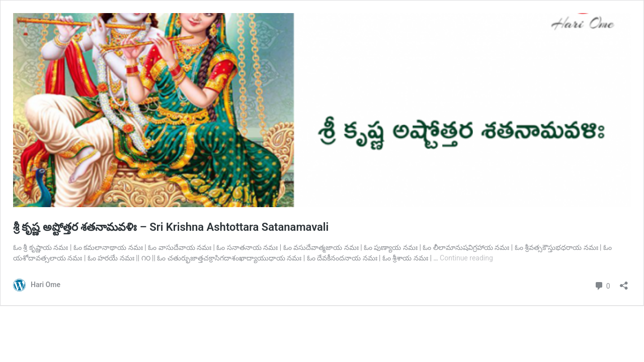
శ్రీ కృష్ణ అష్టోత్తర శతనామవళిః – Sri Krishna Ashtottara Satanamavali (171, 227)
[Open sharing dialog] (624, 282)
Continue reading (466, 258)
